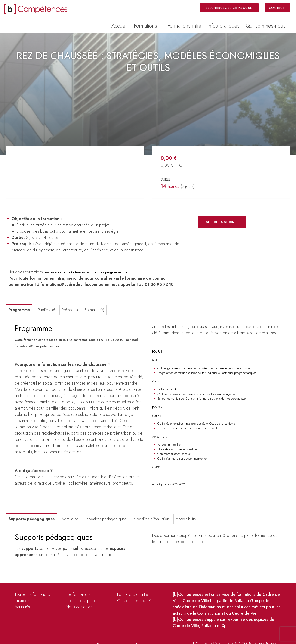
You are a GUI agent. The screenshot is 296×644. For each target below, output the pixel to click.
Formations (145, 26)
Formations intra (184, 26)
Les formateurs (78, 594)
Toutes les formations (32, 594)
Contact (277, 8)
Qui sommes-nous (266, 26)
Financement (25, 601)
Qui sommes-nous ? (134, 601)
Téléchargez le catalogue (228, 8)
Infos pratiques (224, 26)
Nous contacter (79, 607)
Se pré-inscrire (221, 222)
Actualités (22, 607)
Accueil (120, 26)
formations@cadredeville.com (69, 284)
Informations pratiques (84, 601)
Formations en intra (133, 594)
